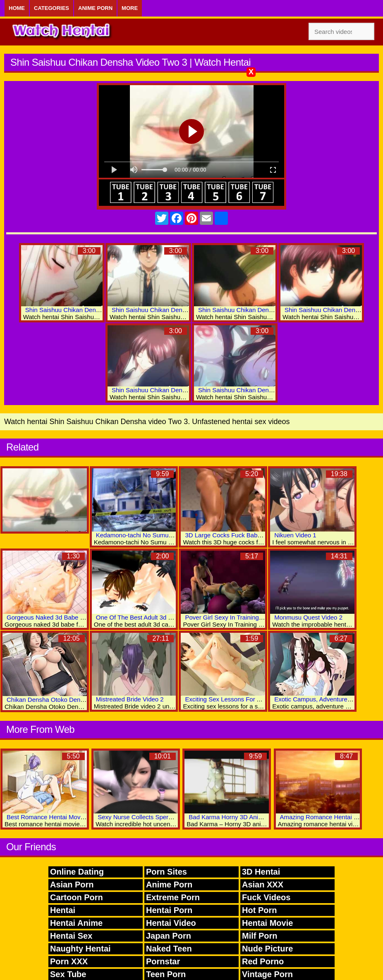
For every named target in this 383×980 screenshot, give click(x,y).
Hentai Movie (267, 923)
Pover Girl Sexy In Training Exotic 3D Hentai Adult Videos (264, 617)
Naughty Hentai (80, 949)
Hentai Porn (169, 910)
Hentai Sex (71, 936)
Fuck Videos (266, 897)
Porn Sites (166, 872)
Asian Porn (72, 885)
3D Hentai (261, 872)
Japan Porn (169, 936)
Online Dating (77, 872)
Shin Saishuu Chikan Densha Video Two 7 (256, 310)
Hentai (63, 910)
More (130, 8)
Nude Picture (267, 949)
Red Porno (263, 961)
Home (17, 8)
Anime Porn (95, 8)
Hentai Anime (76, 923)
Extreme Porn (173, 897)
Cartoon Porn (77, 897)
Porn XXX (69, 961)
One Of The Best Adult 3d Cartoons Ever (152, 617)
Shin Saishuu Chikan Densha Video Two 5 (170, 310)
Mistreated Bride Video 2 (130, 699)
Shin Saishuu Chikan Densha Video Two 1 (256, 390)
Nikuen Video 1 (295, 535)
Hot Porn (259, 910)
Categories (51, 8)
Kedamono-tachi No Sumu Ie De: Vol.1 (149, 535)
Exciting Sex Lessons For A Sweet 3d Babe (244, 699)
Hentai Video (171, 923)
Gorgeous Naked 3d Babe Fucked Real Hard (68, 617)
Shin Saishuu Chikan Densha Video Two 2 (170, 390)
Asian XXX (263, 885)
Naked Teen (169, 949)
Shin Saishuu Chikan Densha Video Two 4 (83, 310)
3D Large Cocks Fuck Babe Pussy (232, 535)
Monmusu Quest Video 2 (308, 617)
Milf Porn (260, 936)
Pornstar (163, 961)
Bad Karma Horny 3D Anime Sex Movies (244, 817)
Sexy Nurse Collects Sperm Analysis (148, 817)
